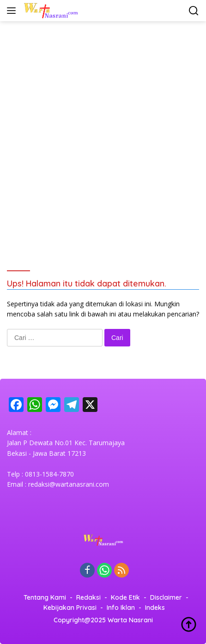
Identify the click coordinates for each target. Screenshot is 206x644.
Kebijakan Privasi (70, 608)
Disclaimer (166, 597)
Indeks (155, 608)
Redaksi (88, 597)
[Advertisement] (103, 133)
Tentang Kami (45, 597)
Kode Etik (125, 597)
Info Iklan (121, 608)
